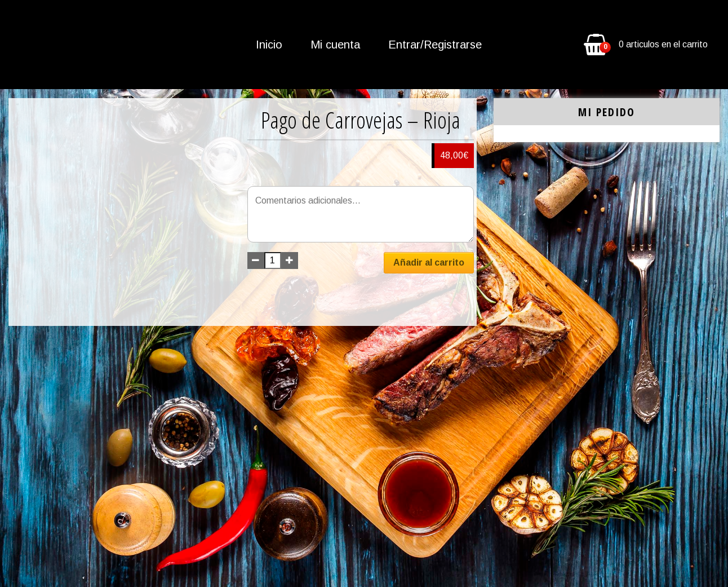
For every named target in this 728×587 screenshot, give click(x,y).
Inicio (269, 45)
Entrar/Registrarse (435, 45)
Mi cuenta (335, 45)
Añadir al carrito (429, 262)
